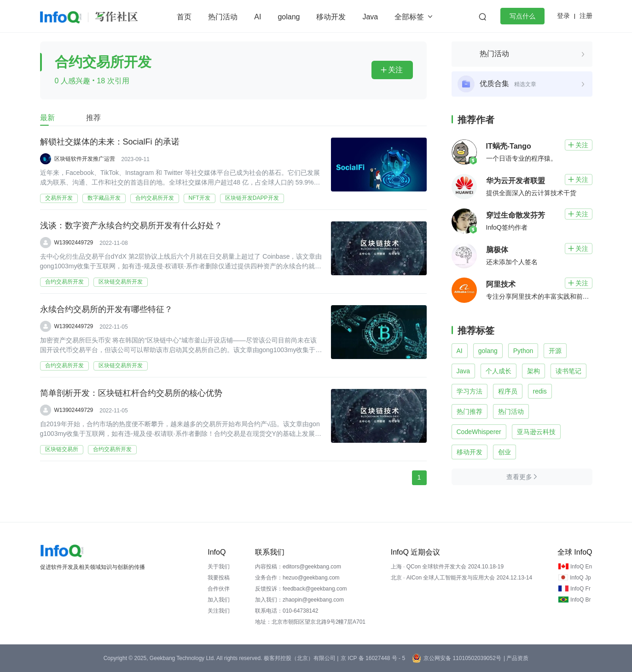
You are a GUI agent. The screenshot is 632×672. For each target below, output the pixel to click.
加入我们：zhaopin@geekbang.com (299, 600)
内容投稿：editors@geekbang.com (298, 567)
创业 (504, 452)
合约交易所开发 (155, 198)
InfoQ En (581, 567)
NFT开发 (200, 198)
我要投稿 (219, 578)
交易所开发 (59, 198)
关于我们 (219, 567)
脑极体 (497, 250)
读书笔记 (568, 371)
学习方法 (470, 391)
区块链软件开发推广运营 (85, 159)
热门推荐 (470, 411)
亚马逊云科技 (536, 432)
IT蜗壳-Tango (509, 146)
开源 (555, 351)
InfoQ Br (581, 600)
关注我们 (219, 611)
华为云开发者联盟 (516, 181)
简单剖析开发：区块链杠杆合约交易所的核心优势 (131, 394)
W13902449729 (74, 243)
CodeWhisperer (479, 432)
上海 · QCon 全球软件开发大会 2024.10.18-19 (447, 567)
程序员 (508, 391)
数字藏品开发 (104, 198)
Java (370, 17)
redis (540, 391)
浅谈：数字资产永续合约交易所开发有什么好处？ (131, 226)
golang (289, 17)
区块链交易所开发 (121, 282)
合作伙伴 (219, 589)
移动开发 (331, 17)
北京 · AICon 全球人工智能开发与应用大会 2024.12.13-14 (461, 578)
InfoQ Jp (580, 578)
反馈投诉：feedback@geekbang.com (301, 589)
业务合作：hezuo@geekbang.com (297, 578)
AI (258, 17)
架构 (533, 371)
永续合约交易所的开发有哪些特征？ (106, 310)
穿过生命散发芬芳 (516, 215)
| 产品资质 (516, 658)
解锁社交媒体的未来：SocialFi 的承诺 (110, 142)
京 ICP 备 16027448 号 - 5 (373, 658)
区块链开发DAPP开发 (252, 198)
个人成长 (499, 371)
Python (523, 351)
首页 (184, 17)
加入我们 (219, 600)
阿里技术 (501, 284)
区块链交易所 (62, 449)
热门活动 (223, 17)
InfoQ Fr (580, 589)
